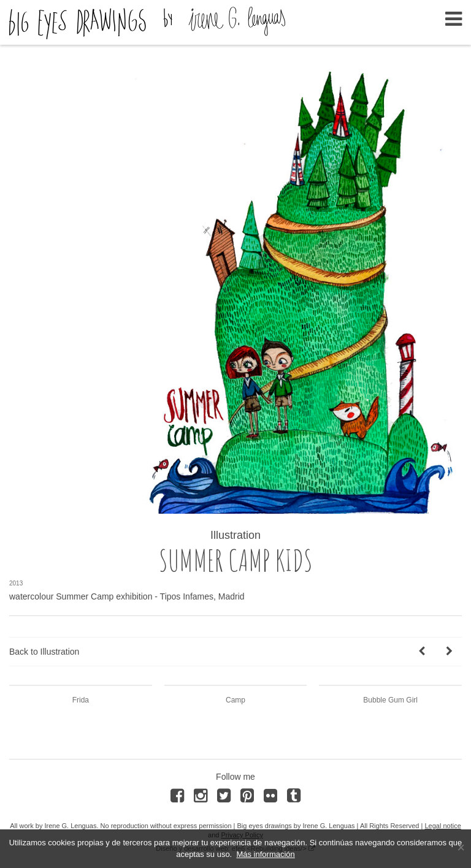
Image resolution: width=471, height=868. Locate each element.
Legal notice (442, 826)
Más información (265, 854)
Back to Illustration (44, 652)
